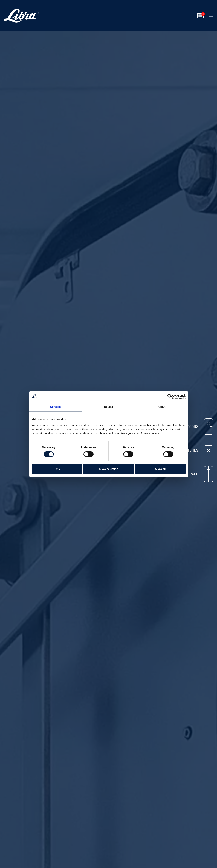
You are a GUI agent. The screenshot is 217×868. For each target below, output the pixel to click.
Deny (57, 469)
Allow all (160, 469)
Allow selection (108, 469)
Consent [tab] (55, 407)
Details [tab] (109, 407)
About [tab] (162, 407)
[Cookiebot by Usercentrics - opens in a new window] (170, 396)
